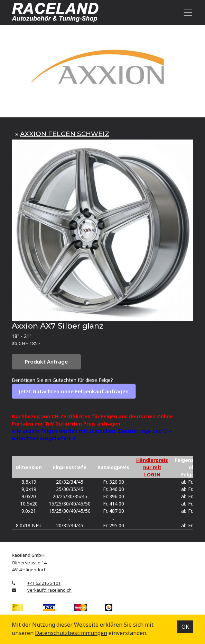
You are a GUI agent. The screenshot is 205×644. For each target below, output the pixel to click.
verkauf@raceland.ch (49, 590)
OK (185, 627)
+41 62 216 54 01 (44, 583)
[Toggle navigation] (187, 12)
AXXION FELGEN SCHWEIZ (65, 134)
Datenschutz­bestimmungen (71, 633)
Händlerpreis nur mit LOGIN (152, 467)
